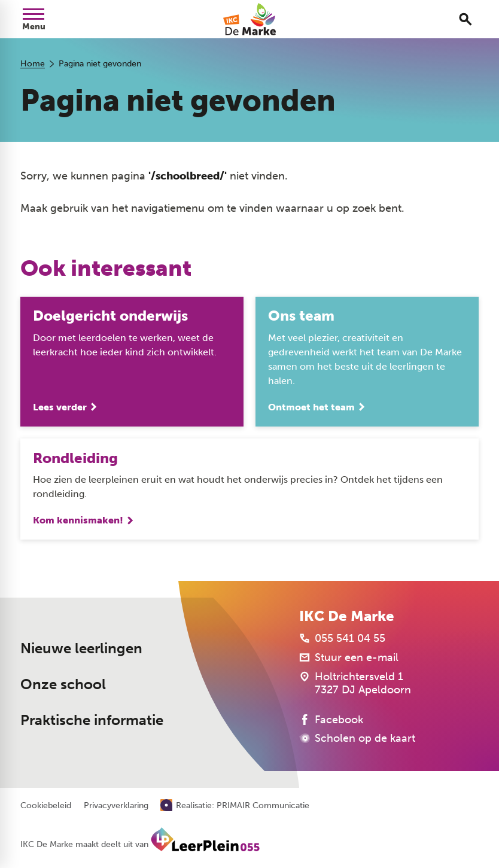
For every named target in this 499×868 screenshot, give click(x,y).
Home (33, 64)
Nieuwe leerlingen (81, 648)
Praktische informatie (92, 720)
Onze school (63, 684)
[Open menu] (34, 19)
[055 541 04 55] (342, 638)
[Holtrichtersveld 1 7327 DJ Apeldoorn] (355, 683)
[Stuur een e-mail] (349, 657)
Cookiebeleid (46, 806)
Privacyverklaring (116, 806)
